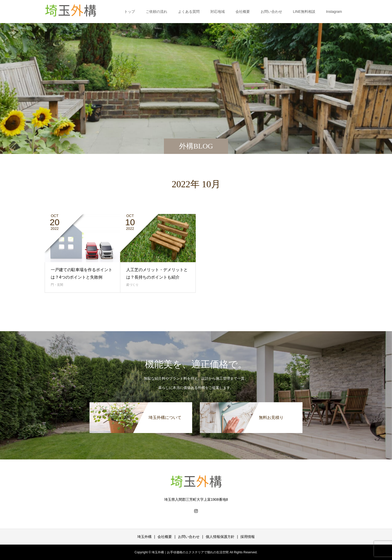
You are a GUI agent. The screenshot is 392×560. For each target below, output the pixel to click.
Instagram (334, 12)
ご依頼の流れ (156, 12)
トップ (130, 12)
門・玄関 (57, 285)
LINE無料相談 (304, 12)
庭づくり (132, 285)
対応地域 (218, 12)
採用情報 (248, 537)
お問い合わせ (271, 12)
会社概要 (243, 12)
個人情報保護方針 (220, 537)
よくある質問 (189, 12)
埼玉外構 (144, 537)
